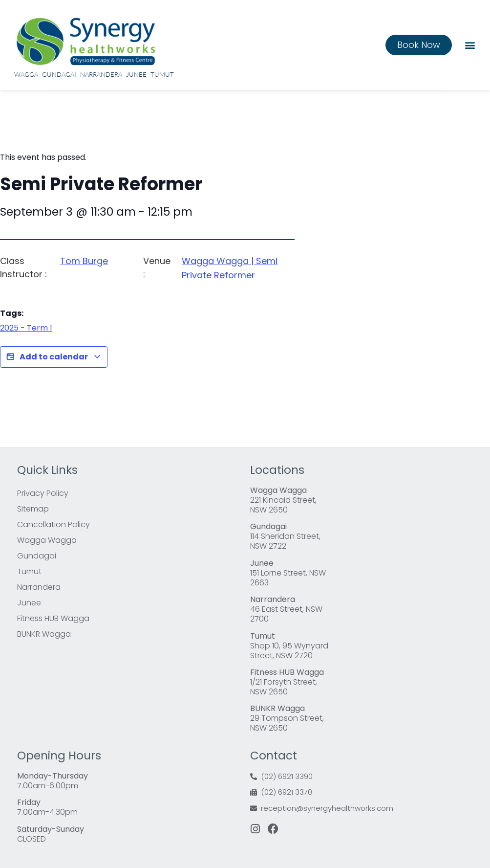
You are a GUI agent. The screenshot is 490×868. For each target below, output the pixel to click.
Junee (136, 74)
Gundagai (59, 74)
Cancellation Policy (53, 524)
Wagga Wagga (47, 540)
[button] (470, 45)
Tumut (162, 74)
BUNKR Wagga (44, 634)
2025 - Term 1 (26, 328)
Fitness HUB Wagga (53, 618)
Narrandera (101, 74)
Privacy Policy (43, 493)
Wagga (26, 74)
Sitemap (33, 509)
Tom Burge (84, 261)
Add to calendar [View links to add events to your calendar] (54, 357)
